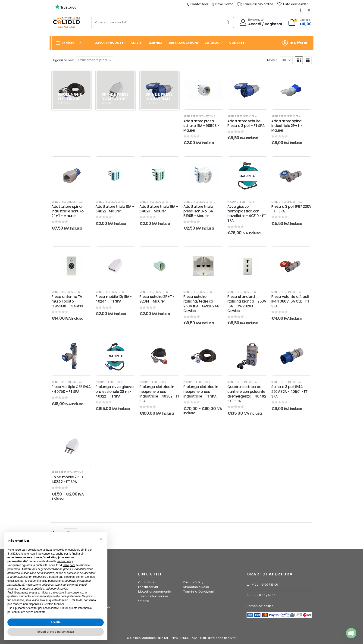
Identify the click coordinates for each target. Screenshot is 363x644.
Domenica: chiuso (260, 606)
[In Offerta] (296, 43)
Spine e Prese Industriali (243, 116)
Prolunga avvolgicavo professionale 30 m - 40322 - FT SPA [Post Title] (114, 391)
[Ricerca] (228, 22)
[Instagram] (308, 10)
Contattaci (146, 582)
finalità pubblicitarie (51, 581)
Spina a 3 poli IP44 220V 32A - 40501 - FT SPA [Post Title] (289, 391)
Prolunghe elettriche (241, 202)
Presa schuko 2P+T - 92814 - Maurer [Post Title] (157, 299)
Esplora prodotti (110, 43)
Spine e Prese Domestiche (199, 116)
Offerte (144, 601)
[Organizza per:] (95, 60)
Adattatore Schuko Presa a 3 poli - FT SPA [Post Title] (246, 123)
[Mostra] (286, 60)
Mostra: (273, 60)
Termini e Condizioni (199, 592)
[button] (299, 60)
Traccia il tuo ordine (153, 596)
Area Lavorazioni (183, 43)
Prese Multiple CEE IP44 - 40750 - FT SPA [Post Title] (71, 389)
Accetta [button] (55, 622)
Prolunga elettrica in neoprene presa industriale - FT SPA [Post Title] (201, 391)
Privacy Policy (193, 582)
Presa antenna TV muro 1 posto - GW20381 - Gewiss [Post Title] (67, 301)
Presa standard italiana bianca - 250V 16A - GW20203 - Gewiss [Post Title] (247, 304)
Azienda (156, 43)
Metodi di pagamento (155, 592)
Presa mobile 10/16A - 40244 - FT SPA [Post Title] (114, 299)
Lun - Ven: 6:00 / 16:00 (262, 585)
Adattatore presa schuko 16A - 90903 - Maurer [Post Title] (201, 126)
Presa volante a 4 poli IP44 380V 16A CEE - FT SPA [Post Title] (290, 301)
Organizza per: (63, 60)
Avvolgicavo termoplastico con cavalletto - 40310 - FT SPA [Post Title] (247, 214)
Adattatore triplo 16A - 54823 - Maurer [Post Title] (159, 209)
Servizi (137, 43)
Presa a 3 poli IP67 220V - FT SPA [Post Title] (291, 209)
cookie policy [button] (65, 561)
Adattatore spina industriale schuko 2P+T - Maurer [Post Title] (67, 211)
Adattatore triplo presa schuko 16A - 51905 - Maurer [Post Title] (199, 211)
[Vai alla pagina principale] (72, 90)
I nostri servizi (148, 587)
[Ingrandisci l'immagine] (65, 6)
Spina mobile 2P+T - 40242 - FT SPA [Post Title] (69, 479)
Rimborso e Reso (196, 587)
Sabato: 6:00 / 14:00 (261, 595)
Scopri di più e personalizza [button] (56, 632)
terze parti (69, 565)
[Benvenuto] (262, 22)
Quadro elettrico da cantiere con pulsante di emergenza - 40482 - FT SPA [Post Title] (247, 394)
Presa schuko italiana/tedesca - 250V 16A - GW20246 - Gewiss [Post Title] (203, 304)
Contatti (237, 43)
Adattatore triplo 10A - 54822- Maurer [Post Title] (115, 209)
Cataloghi (214, 43)
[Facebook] (300, 10)
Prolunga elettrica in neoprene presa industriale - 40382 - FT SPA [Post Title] (160, 394)
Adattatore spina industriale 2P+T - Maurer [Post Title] (287, 126)
